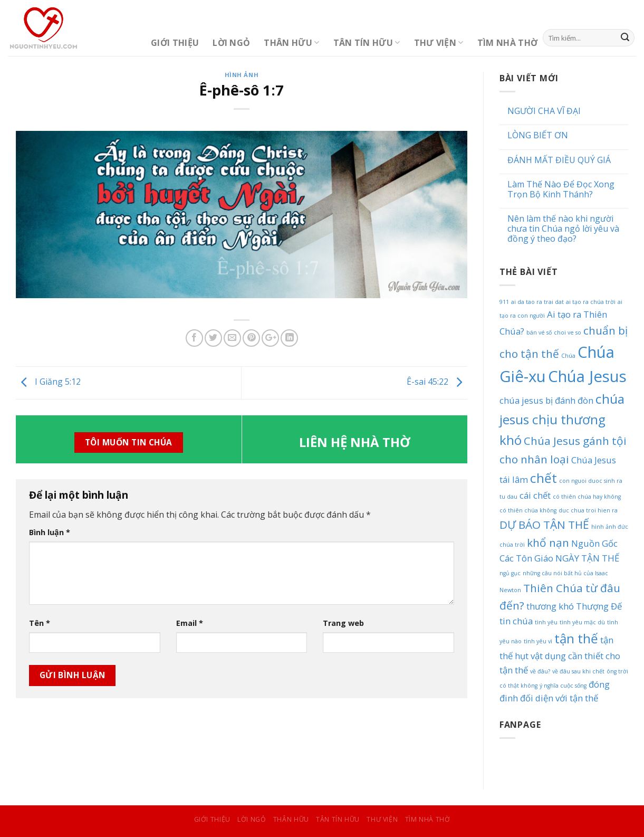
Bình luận (50, 532)
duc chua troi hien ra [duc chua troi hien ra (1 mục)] (588, 510)
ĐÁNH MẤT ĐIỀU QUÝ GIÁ (559, 160)
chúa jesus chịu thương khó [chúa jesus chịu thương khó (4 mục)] (562, 419)
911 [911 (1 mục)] (504, 302)
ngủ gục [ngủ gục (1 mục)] (510, 573)
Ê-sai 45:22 (437, 382)
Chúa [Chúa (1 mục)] (568, 356)
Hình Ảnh (242, 75)
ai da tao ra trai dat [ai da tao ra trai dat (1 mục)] (537, 302)
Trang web (343, 623)
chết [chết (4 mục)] (544, 478)
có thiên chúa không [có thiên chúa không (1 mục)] (528, 510)
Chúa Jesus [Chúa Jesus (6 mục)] (587, 376)
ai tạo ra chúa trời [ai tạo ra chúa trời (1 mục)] (591, 302)
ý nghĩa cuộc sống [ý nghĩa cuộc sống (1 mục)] (563, 686)
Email (190, 623)
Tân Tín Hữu (367, 43)
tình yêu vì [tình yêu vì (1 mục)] (538, 641)
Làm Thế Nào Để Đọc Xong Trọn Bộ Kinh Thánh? (561, 189)
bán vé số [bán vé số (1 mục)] (539, 332)
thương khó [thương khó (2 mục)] (550, 606)
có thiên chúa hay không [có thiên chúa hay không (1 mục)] (587, 497)
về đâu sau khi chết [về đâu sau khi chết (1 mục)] (578, 671)
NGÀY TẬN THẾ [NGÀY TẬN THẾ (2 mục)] (587, 558)
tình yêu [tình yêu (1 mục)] (546, 622)
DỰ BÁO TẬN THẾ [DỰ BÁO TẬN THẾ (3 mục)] (544, 525)
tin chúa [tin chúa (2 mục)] (516, 621)
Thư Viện (439, 43)
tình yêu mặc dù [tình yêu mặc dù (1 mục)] (582, 622)
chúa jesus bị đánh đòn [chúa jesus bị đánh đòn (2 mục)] (546, 400)
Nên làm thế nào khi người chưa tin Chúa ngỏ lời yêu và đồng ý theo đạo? (563, 229)
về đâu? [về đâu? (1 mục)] (540, 671)
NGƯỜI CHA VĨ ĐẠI (544, 111)
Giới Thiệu (175, 43)
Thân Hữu (291, 43)
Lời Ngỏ (231, 43)
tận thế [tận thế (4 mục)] (576, 638)
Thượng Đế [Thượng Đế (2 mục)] (599, 606)
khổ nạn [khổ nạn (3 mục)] (548, 543)
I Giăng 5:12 (48, 382)
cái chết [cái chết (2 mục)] (535, 495)
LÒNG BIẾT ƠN (538, 135)
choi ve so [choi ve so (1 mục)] (568, 332)
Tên (40, 623)
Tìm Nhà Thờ (508, 43)
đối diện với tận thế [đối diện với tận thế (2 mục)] (559, 698)
